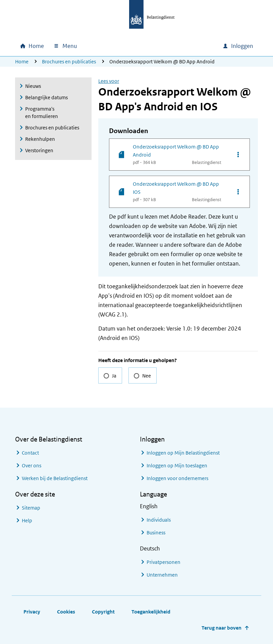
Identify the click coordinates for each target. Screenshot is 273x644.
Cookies (66, 612)
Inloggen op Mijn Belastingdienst (183, 453)
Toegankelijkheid (151, 612)
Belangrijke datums (46, 97)
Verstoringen (39, 150)
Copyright (103, 612)
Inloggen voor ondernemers (177, 478)
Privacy (32, 612)
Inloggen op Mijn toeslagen (177, 465)
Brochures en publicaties (69, 62)
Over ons (32, 465)
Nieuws (33, 86)
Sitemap (31, 508)
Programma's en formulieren (42, 112)
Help (27, 520)
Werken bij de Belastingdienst (55, 478)
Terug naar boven (222, 628)
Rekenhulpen (40, 139)
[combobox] (160, 46)
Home (22, 62)
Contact (30, 453)
